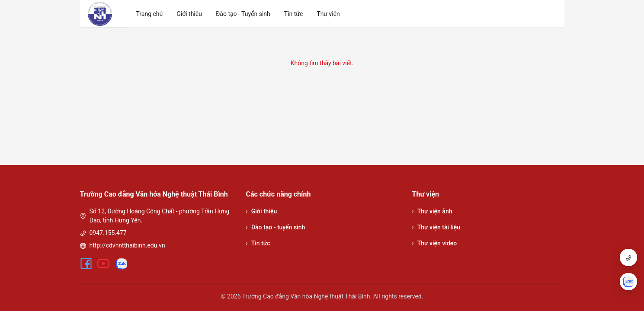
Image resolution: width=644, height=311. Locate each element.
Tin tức (258, 243)
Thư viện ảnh (432, 211)
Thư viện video (435, 243)
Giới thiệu (262, 211)
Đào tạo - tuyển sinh (276, 227)
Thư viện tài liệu (436, 227)
